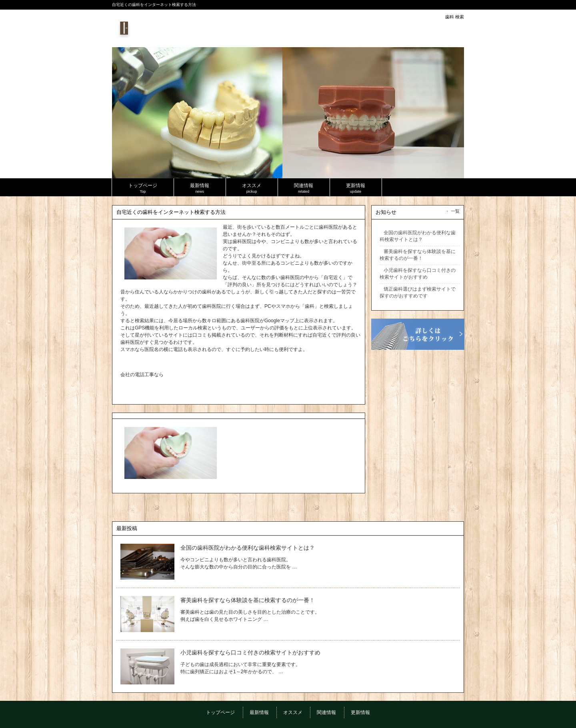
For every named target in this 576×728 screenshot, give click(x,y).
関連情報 (326, 712)
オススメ (293, 712)
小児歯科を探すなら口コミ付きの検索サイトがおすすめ (250, 652)
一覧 (455, 211)
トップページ (220, 712)
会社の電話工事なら (142, 375)
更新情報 (360, 712)
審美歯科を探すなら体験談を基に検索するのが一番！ (248, 600)
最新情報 (259, 712)
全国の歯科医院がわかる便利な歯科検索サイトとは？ (248, 548)
